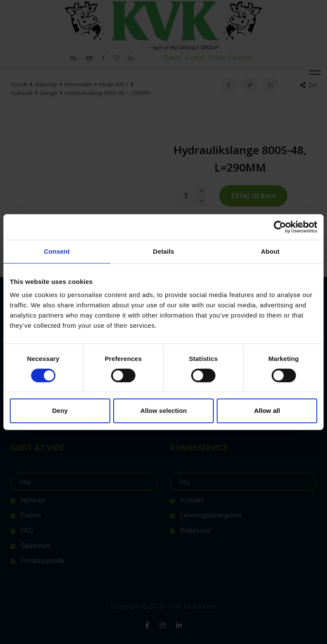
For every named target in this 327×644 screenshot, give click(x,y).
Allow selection (163, 411)
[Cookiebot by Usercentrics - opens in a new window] (280, 227)
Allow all (267, 411)
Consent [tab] (57, 251)
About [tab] (270, 251)
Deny (60, 411)
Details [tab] (163, 251)
